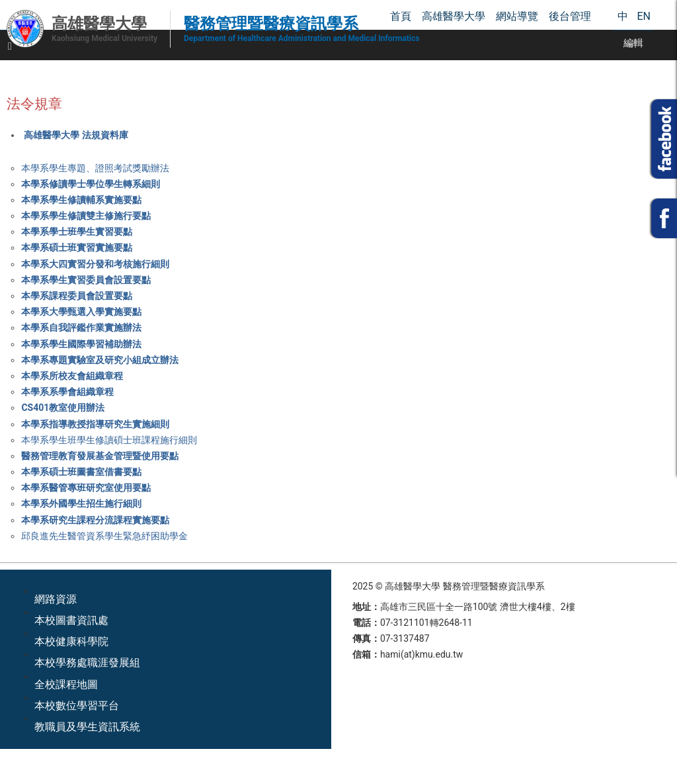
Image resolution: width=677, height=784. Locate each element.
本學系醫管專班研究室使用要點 (86, 488)
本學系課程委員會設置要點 (77, 296)
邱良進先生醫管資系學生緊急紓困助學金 (104, 536)
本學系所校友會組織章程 (72, 376)
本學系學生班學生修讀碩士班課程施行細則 (109, 440)
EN (644, 16)
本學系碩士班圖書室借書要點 (81, 472)
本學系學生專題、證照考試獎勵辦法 (95, 168)
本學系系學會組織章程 (67, 392)
